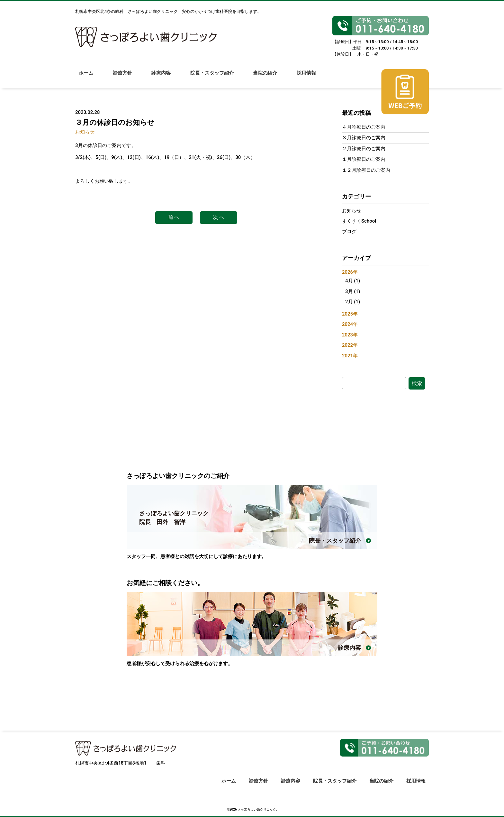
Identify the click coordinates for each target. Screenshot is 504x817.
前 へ (174, 217)
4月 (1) (353, 281)
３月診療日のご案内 (364, 138)
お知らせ (85, 132)
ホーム (86, 78)
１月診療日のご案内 (364, 159)
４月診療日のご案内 (364, 127)
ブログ (349, 232)
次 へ (219, 217)
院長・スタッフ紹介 (213, 78)
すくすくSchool (359, 221)
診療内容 (162, 78)
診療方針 (123, 78)
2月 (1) (353, 302)
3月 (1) (353, 291)
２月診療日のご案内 (364, 149)
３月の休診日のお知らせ (115, 122)
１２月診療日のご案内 (366, 170)
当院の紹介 (267, 78)
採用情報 (309, 78)
